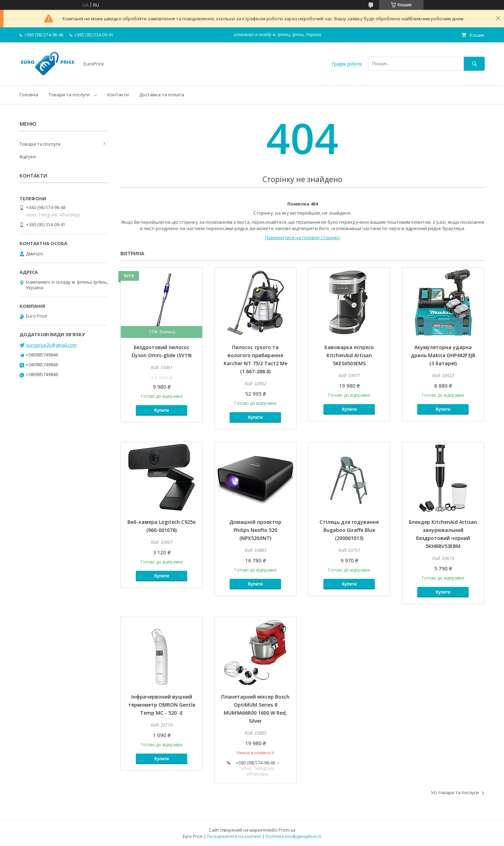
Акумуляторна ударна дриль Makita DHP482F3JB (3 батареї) (443, 355)
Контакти (118, 95)
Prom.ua (287, 830)
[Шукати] (474, 64)
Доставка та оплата (162, 95)
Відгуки (28, 157)
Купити (162, 410)
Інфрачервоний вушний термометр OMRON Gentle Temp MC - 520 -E (162, 705)
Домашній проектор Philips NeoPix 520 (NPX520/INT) (255, 530)
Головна (29, 95)
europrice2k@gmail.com (51, 345)
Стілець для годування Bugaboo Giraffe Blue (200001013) (349, 530)
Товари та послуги (69, 95)
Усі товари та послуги (455, 792)
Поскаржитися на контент (234, 836)
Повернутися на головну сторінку (302, 237)
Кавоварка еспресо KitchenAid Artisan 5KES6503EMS (349, 355)
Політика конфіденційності (293, 836)
